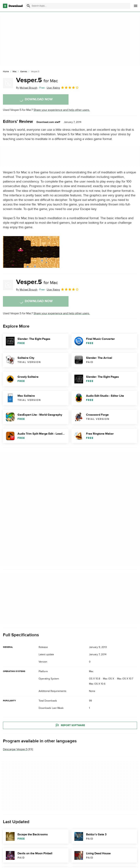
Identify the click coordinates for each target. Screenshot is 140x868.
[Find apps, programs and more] (78, 6)
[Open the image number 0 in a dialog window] (31, 252)
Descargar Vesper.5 (15, 749)
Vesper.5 (37, 80)
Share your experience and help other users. (62, 110)
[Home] (6, 72)
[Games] (24, 72)
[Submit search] (28, 6)
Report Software (70, 725)
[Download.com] (13, 6)
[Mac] (15, 72)
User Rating (63, 88)
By (27, 88)
